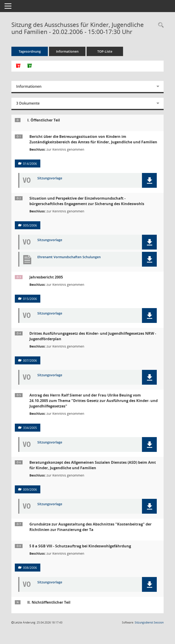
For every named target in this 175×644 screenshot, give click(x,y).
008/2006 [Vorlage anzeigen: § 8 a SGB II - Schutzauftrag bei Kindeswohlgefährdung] (30, 568)
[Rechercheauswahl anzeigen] (160, 25)
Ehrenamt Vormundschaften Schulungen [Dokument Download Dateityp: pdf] (69, 257)
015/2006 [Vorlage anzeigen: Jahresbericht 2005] (30, 299)
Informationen (67, 51)
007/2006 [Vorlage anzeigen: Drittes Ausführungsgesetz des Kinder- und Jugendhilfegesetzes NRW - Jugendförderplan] (30, 360)
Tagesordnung (30, 51)
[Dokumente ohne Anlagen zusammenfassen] (30, 66)
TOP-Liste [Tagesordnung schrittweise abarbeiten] (105, 51)
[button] (149, 180)
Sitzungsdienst (149, 622)
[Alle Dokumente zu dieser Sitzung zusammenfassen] (18, 66)
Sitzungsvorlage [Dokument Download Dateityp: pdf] (50, 178)
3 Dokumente (28, 103)
